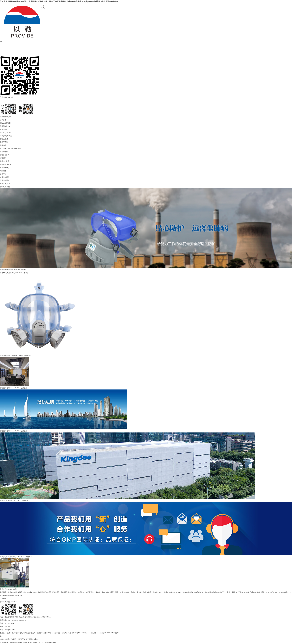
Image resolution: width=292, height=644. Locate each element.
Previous (2, 234)
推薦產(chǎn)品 (5, 270)
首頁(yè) (3, 120)
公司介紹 (3, 589)
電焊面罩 (3, 171)
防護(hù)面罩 (5, 161)
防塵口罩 (3, 145)
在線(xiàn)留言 (5, 184)
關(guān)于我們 (5, 123)
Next (290, 234)
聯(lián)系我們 (5, 187)
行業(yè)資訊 (4, 180)
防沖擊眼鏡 (4, 152)
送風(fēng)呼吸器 (6, 136)
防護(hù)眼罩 (5, 155)
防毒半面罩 (4, 142)
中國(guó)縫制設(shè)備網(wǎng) (60, 633)
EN (1, 42)
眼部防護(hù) (5, 168)
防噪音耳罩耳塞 (6, 164)
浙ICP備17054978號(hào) (81, 633)
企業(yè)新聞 (4, 177)
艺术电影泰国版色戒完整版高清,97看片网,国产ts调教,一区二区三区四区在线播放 (28, 642)
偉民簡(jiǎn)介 (5, 126)
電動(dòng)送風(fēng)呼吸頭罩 (10, 148)
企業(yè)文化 (4, 129)
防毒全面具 (4, 139)
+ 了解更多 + (26, 273)
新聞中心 (3, 174)
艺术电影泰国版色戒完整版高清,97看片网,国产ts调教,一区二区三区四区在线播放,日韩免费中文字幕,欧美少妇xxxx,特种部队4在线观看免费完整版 (59, 2)
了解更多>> (4, 599)
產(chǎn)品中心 (5, 133)
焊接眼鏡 (3, 158)
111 (1, 636)
